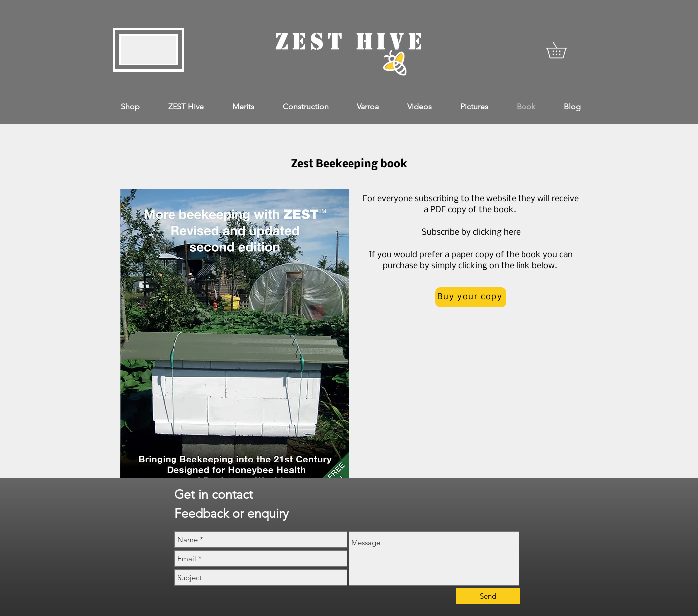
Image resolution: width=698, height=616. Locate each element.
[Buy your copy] (471, 297)
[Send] (488, 596)
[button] (564, 50)
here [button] (512, 232)
